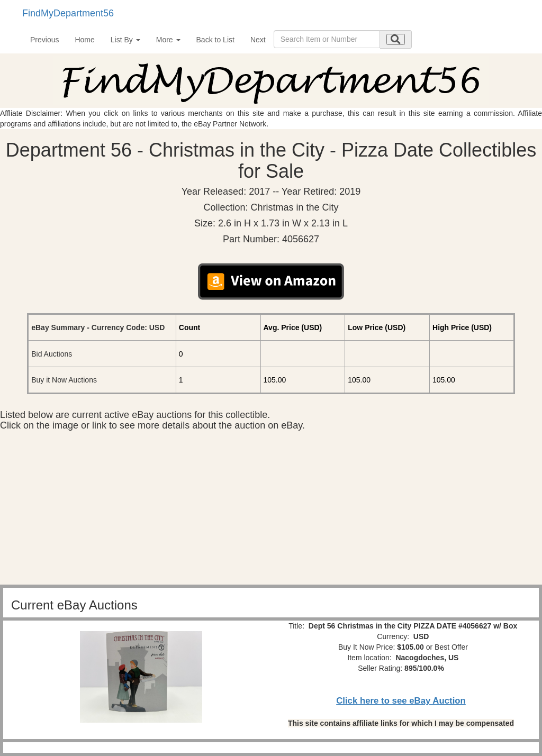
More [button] (168, 40)
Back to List (215, 40)
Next (258, 40)
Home (84, 40)
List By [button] (125, 40)
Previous (44, 40)
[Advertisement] (271, 511)
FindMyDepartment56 (68, 13)
